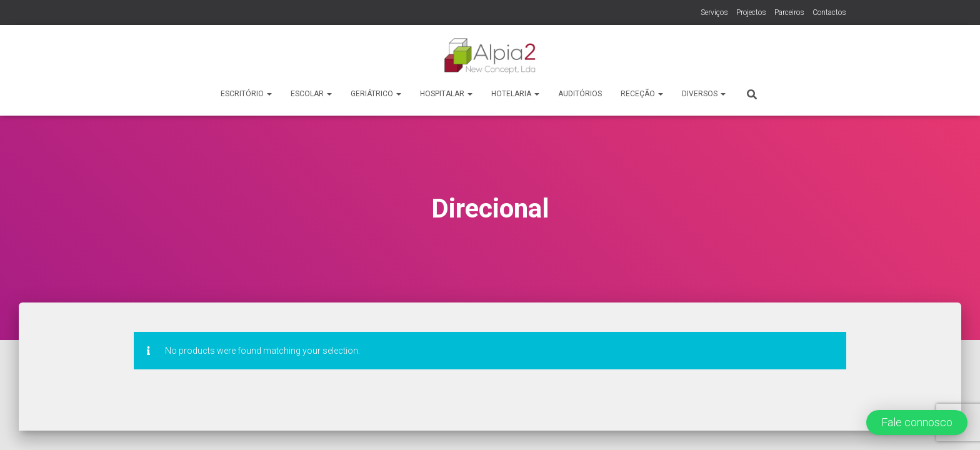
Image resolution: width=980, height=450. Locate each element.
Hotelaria (515, 94)
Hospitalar (446, 94)
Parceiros (789, 12)
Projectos (751, 12)
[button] (917, 422)
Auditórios (580, 94)
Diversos (704, 94)
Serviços (714, 12)
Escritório (246, 94)
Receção (642, 94)
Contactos (829, 12)
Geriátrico (376, 94)
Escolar (311, 94)
